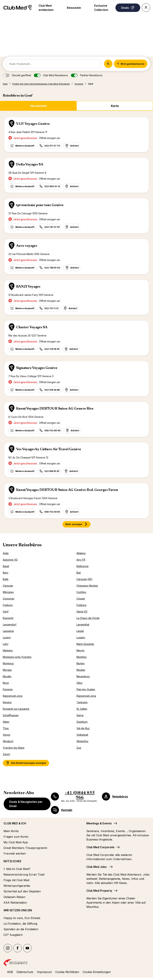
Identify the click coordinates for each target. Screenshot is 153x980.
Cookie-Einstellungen (97, 972)
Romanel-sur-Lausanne (16, 709)
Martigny (8, 650)
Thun (6, 728)
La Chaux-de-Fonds (88, 618)
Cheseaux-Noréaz (87, 586)
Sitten (6, 722)
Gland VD (82, 612)
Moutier (81, 670)
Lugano (81, 637)
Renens (7, 702)
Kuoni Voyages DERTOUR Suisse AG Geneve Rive (55, 409)
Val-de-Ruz (83, 728)
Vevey (7, 735)
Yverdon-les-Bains (14, 748)
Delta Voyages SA (30, 165)
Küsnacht (8, 618)
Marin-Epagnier (85, 644)
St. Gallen (82, 709)
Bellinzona (82, 566)
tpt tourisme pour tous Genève (40, 205)
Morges (7, 670)
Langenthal (83, 625)
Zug (79, 748)
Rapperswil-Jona (13, 696)
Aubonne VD (10, 560)
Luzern (7, 637)
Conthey (81, 592)
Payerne (8, 689)
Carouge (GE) (84, 579)
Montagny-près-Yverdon (17, 657)
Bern (6, 573)
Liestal (80, 631)
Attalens (81, 553)
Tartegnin (82, 702)
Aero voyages (27, 246)
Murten (81, 663)
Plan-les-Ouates (86, 689)
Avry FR (81, 560)
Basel (6, 566)
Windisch (8, 741)
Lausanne (8, 631)
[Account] (146, 8)
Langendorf (10, 625)
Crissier (81, 599)
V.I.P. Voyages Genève (33, 124)
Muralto (7, 676)
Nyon (6, 683)
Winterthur (82, 741)
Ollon (79, 683)
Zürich (6, 754)
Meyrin (80, 650)
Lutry (6, 644)
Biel (79, 573)
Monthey (82, 657)
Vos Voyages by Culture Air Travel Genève (49, 449)
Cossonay (9, 599)
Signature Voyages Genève (37, 368)
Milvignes (8, 592)
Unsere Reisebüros (22, 545)
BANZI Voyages (28, 287)
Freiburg (8, 605)
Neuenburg (83, 676)
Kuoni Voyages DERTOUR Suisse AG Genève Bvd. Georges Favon (67, 490)
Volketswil (82, 735)
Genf (6, 612)
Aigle (6, 553)
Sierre (80, 715)
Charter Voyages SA (32, 327)
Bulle (6, 579)
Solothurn (82, 722)
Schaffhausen (11, 715)
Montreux (8, 663)
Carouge (8, 586)
